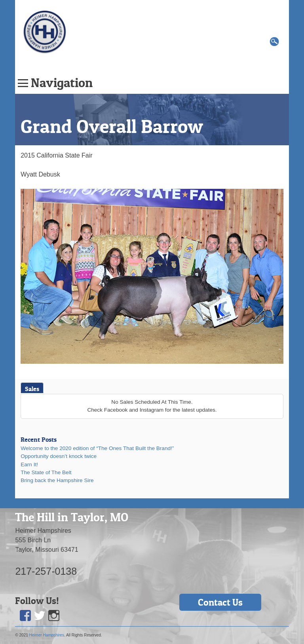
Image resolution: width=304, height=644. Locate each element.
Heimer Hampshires (47, 635)
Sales (32, 389)
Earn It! (29, 464)
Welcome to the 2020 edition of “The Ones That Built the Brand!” (97, 448)
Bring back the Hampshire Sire (57, 480)
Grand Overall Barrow (112, 126)
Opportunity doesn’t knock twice (59, 456)
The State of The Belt (46, 472)
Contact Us (220, 602)
